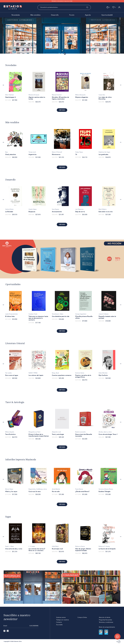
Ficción (72, 15)
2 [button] (62, 54)
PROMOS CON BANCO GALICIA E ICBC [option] (62, 1)
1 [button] (59, 54)
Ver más (62, 110)
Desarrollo (55, 15)
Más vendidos (35, 15)
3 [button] (65, 54)
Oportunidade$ (107, 15)
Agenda (88, 15)
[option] (62, 36)
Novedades (16, 15)
